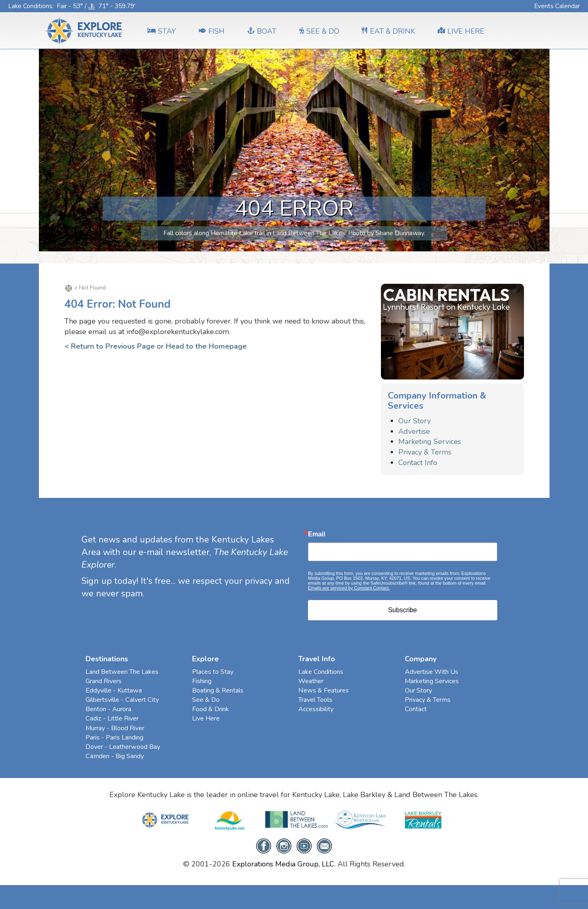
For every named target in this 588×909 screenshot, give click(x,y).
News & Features (324, 690)
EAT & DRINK (388, 31)
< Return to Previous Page (110, 346)
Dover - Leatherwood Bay (123, 747)
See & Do (206, 700)
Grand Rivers (104, 681)
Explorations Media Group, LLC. (284, 864)
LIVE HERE (461, 31)
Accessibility (316, 709)
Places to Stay (213, 672)
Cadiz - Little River (112, 718)
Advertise (414, 431)
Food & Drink (211, 709)
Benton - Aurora (108, 709)
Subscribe (403, 610)
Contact (416, 709)
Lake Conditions (30, 6)
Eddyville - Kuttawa (114, 690)
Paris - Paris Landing (114, 737)
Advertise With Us (432, 672)
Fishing (202, 681)
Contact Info (418, 463)
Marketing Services (430, 442)
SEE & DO (319, 31)
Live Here (206, 718)
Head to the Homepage (206, 346)
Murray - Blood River (115, 728)
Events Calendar (557, 6)
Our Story (415, 421)
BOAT (262, 31)
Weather (311, 681)
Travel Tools (315, 700)
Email (317, 534)
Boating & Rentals (218, 690)
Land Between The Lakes (122, 672)
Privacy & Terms (425, 452)
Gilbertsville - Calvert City (122, 700)
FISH (212, 31)
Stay (162, 31)
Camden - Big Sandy (115, 756)
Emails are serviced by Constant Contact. (349, 588)
